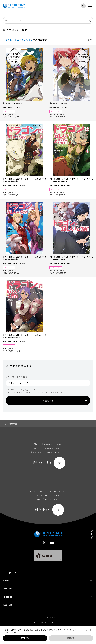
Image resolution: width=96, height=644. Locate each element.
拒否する (71, 638)
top (4, 424)
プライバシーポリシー (80, 630)
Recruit (47, 605)
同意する (25, 638)
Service (47, 589)
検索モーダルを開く (84, 6)
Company (47, 572)
